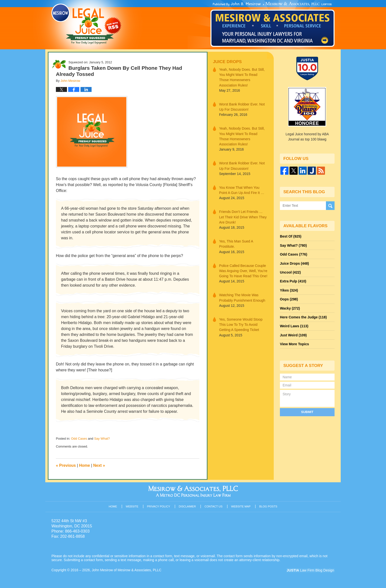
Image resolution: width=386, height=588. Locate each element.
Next (99, 465)
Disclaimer (187, 506)
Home (84, 465)
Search (330, 205)
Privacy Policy (159, 506)
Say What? (102, 439)
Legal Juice (86, 24)
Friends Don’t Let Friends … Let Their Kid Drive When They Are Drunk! (243, 216)
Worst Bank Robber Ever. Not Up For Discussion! (242, 107)
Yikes (289, 290)
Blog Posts (268, 506)
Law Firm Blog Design (311, 571)
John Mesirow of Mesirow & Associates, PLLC (127, 570)
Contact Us (214, 506)
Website (132, 506)
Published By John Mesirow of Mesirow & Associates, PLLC (273, 24)
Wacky (290, 307)
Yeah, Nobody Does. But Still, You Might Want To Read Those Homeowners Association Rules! (243, 77)
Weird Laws (294, 325)
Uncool (290, 272)
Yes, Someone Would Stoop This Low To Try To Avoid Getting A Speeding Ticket (241, 323)
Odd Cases (79, 439)
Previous (66, 465)
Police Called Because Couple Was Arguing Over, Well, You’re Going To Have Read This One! (243, 270)
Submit (307, 410)
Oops (289, 298)
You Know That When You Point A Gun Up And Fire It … (241, 189)
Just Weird (293, 334)
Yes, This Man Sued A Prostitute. (236, 243)
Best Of (290, 236)
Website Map (241, 506)
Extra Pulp (293, 281)
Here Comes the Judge (303, 316)
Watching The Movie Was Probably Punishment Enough (242, 296)
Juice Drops (227, 62)
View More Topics (294, 343)
